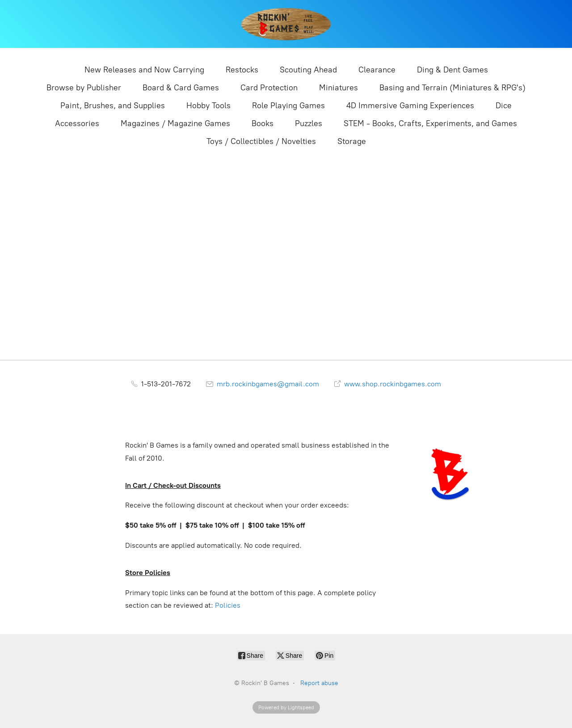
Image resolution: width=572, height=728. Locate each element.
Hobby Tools (208, 106)
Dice (504, 106)
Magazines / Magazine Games (175, 123)
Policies (228, 605)
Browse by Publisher (84, 88)
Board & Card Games (181, 88)
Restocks (242, 70)
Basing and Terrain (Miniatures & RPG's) (452, 88)
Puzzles (309, 123)
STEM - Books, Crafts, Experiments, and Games (430, 123)
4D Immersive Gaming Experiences (410, 106)
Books (263, 123)
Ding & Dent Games (452, 70)
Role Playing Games (288, 106)
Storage (352, 141)
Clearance (377, 70)
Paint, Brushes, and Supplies (113, 106)
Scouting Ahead (308, 70)
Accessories (77, 123)
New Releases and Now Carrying (144, 70)
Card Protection (269, 88)
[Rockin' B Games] (286, 24)
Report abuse (319, 683)
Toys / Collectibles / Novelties (261, 141)
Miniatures (339, 88)
